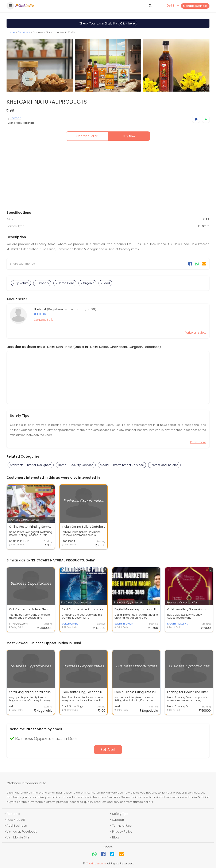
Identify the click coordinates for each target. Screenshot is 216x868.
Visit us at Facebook (22, 831)
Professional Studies (164, 465)
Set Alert (108, 750)
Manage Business (195, 6)
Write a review (196, 333)
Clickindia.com (96, 863)
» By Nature (21, 283)
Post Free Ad (16, 820)
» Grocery (42, 283)
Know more (198, 442)
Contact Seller (87, 136)
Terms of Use (122, 826)
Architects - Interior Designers (31, 465)
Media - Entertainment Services (122, 465)
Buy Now (129, 136)
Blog (116, 837)
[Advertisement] (108, 177)
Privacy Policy (122, 831)
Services (24, 32)
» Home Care (65, 283)
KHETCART (40, 314)
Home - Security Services (76, 465)
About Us (13, 814)
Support (118, 820)
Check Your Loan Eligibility (108, 23)
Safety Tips (120, 814)
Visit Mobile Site (18, 837)
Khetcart (16, 118)
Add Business (17, 826)
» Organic (87, 283)
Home (11, 32)
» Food (105, 283)
